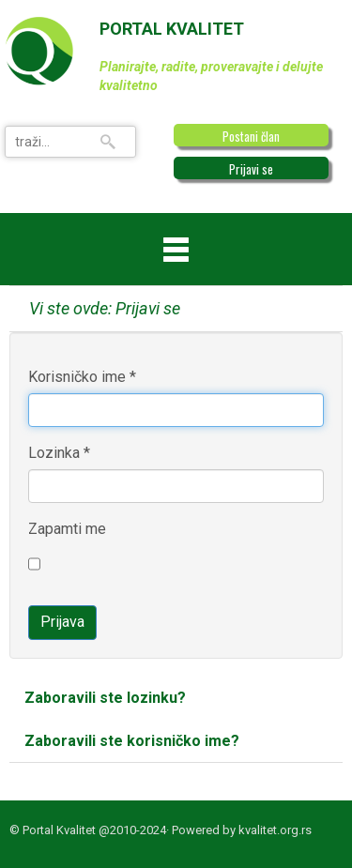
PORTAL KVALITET (172, 29)
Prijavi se (251, 169)
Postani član (251, 136)
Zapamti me (67, 529)
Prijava (62, 622)
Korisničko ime (82, 377)
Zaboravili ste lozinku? (105, 698)
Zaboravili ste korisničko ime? (132, 741)
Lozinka (59, 453)
